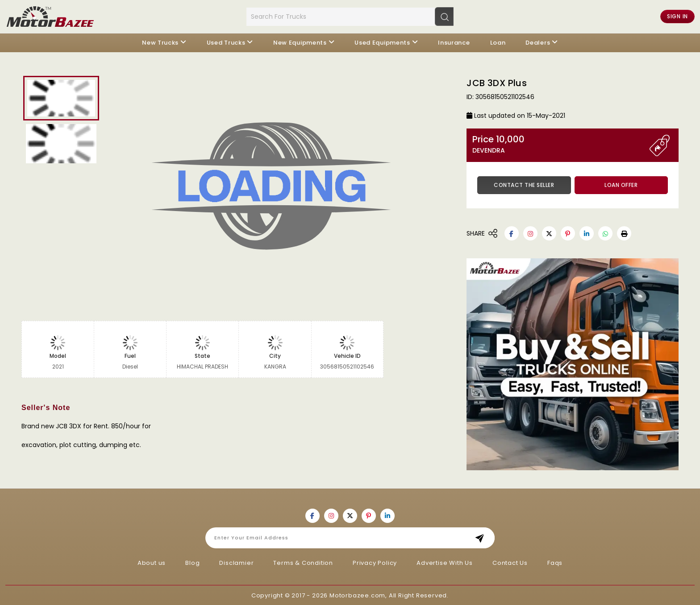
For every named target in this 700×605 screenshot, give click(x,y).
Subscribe (482, 537)
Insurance (454, 42)
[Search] (444, 16)
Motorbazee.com (357, 595)
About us (152, 562)
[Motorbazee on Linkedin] (587, 233)
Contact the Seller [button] (524, 184)
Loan (498, 42)
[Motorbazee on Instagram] (530, 233)
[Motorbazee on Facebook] (512, 233)
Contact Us (510, 562)
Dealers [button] (538, 42)
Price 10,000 (561, 144)
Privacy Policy (375, 562)
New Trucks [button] (160, 42)
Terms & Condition (303, 562)
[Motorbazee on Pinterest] (568, 233)
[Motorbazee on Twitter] (549, 233)
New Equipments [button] (300, 42)
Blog (192, 562)
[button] (624, 233)
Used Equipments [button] (382, 42)
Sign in (677, 16)
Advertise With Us (445, 562)
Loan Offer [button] (621, 184)
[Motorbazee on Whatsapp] (605, 233)
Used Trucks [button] (226, 42)
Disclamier (236, 562)
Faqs (555, 562)
